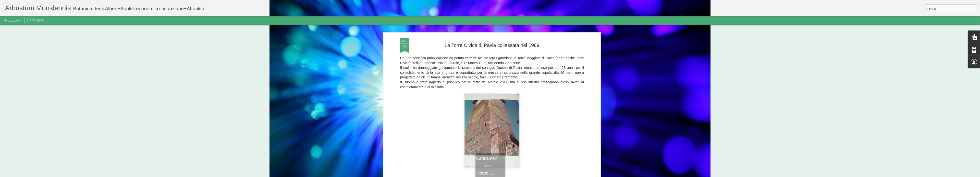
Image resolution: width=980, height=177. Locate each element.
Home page (36, 20)
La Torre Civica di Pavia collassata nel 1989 (492, 45)
